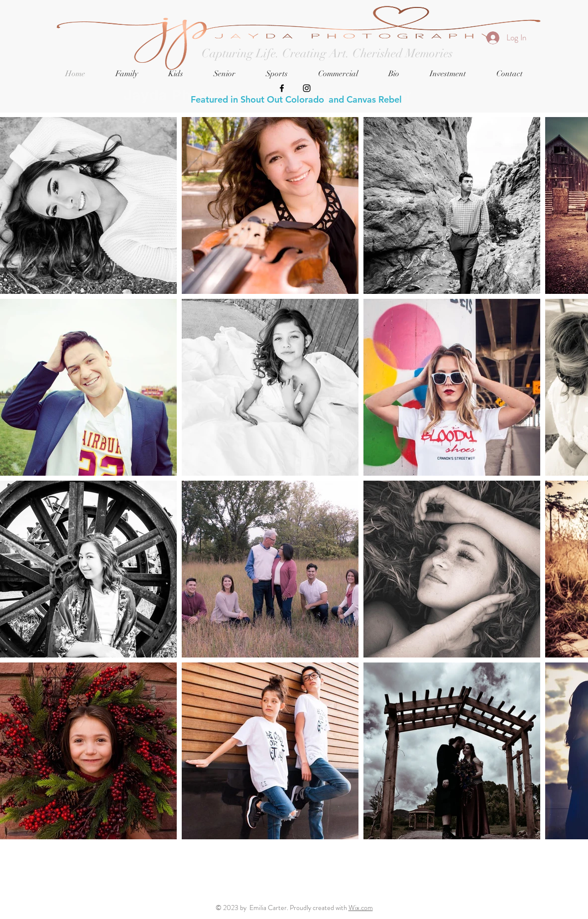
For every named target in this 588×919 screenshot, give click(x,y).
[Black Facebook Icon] (282, 88)
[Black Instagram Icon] (307, 88)
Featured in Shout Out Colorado (257, 99)
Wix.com (361, 908)
